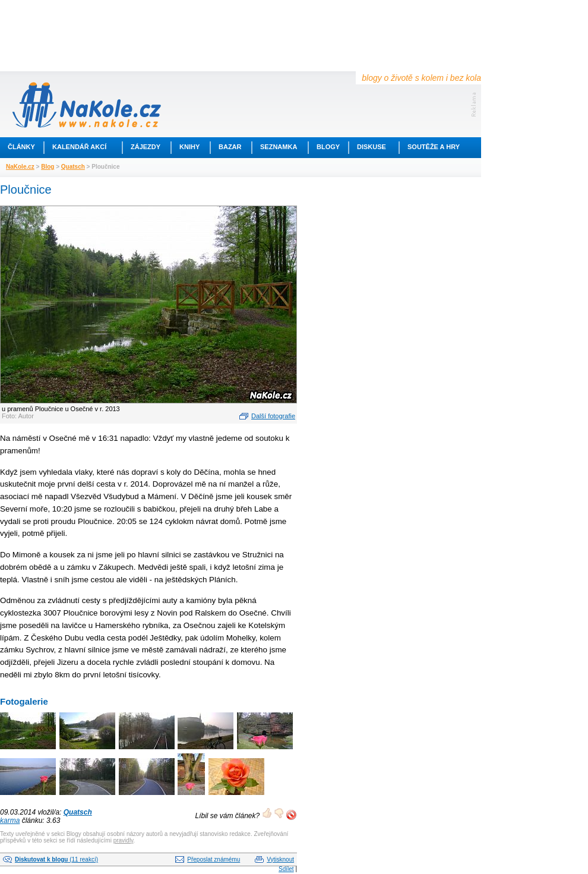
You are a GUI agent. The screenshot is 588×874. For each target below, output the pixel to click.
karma (10, 821)
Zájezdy (146, 147)
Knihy (189, 147)
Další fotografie (273, 416)
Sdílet (286, 869)
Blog (48, 167)
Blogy (328, 147)
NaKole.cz (20, 167)
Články (21, 147)
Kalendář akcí (79, 147)
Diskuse (372, 147)
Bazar (230, 147)
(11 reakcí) (56, 859)
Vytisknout (280, 859)
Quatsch (73, 167)
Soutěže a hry (434, 147)
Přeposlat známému (214, 859)
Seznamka (279, 147)
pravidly (124, 840)
